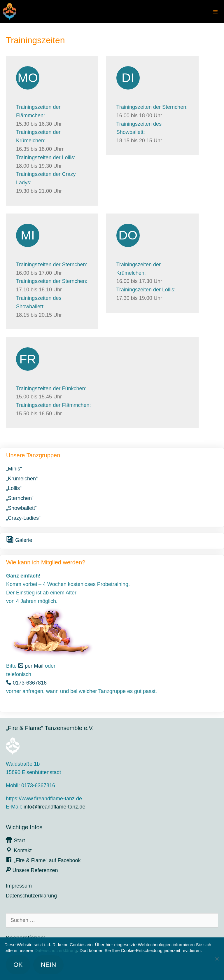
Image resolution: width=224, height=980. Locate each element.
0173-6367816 (26, 683)
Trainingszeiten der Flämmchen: (53, 405)
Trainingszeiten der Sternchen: (152, 107)
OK (18, 965)
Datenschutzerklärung (31, 896)
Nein (49, 965)
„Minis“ (14, 469)
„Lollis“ (14, 488)
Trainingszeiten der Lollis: (46, 157)
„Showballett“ (21, 508)
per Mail (31, 666)
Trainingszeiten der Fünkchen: (51, 388)
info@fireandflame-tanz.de (54, 807)
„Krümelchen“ (22, 479)
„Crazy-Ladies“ (23, 518)
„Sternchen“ (20, 498)
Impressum (19, 886)
